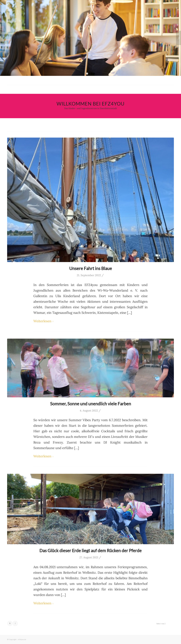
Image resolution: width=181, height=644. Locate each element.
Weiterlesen (44, 321)
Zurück (2, 38)
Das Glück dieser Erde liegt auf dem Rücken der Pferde (90, 550)
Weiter (179, 38)
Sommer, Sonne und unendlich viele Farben (91, 404)
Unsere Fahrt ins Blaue (91, 268)
